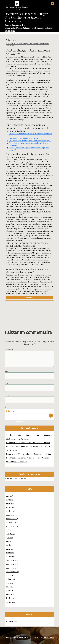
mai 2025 (9, 541)
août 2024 (10, 575)
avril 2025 (10, 545)
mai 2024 (10, 587)
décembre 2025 (12, 515)
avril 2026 (10, 500)
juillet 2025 (10, 534)
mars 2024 (10, 594)
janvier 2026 (11, 511)
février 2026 (11, 507)
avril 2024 (10, 591)
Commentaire (10, 383)
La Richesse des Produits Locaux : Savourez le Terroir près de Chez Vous (29, 448)
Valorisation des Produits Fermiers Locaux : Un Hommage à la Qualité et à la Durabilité (29, 437)
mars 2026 (10, 504)
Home (7, 25)
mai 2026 (10, 496)
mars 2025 (10, 549)
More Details (30, 298)
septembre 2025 (12, 526)
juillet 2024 (10, 579)
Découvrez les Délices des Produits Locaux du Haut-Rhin (29, 454)
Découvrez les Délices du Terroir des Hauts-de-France (28, 443)
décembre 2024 (12, 560)
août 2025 (10, 530)
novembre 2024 (12, 564)
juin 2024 (10, 583)
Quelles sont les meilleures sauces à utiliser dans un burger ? (30, 141)
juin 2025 (9, 538)
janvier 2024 (11, 602)
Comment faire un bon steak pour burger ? (24, 138)
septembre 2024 (12, 572)
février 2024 (11, 598)
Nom (7, 405)
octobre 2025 (11, 522)
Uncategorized (17, 25)
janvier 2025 (11, 557)
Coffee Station (49, 638)
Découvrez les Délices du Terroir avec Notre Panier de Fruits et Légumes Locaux (28, 460)
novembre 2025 (12, 519)
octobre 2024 (11, 568)
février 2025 (11, 553)
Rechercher (10, 411)
